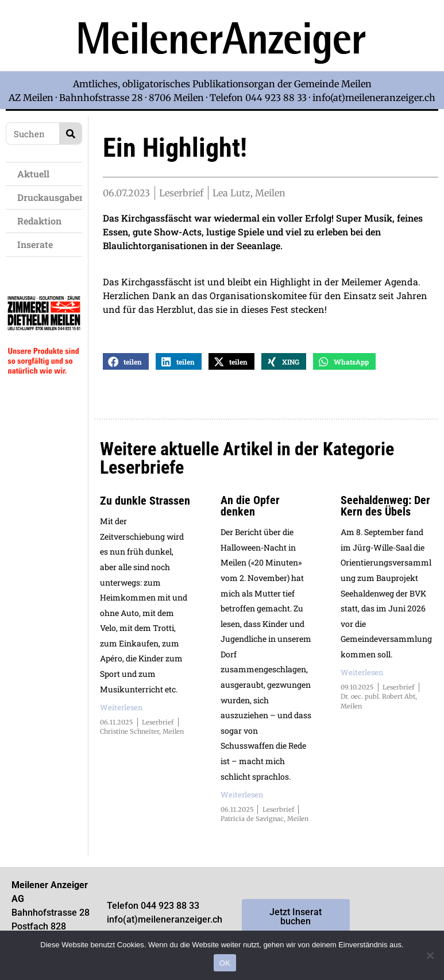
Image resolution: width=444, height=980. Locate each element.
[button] (126, 362)
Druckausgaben (50, 197)
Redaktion (42, 221)
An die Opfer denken (250, 506)
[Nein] (430, 955)
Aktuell (36, 174)
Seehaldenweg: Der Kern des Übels (385, 506)
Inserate (38, 244)
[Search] (70, 133)
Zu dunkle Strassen (145, 501)
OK (225, 963)
